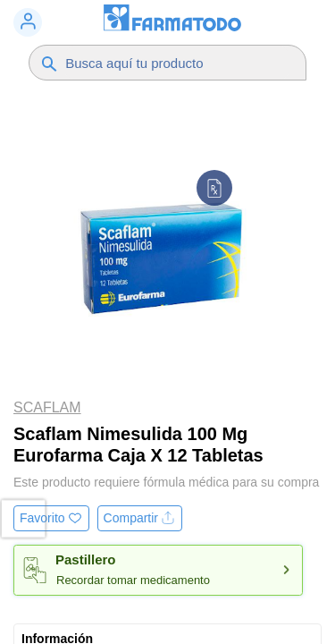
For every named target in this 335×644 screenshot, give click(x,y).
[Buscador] (177, 63)
